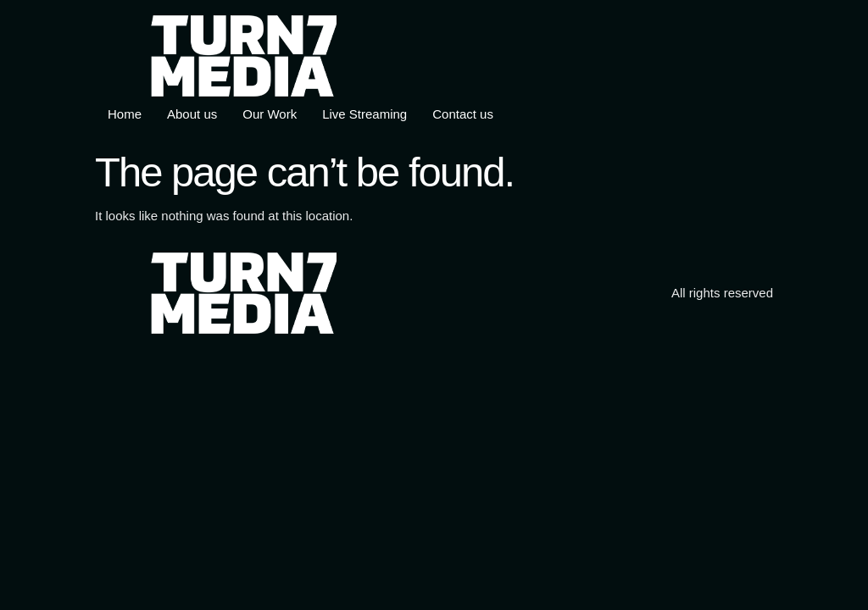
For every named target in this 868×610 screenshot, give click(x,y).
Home (125, 114)
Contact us (463, 114)
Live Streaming (364, 114)
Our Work (270, 114)
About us (192, 114)
